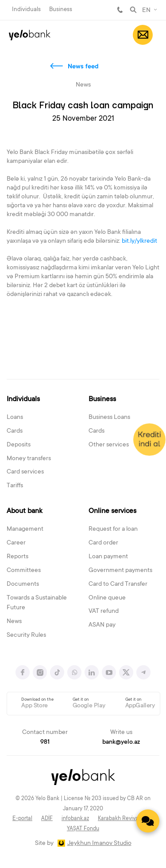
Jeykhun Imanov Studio (99, 844)
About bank (25, 511)
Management (25, 529)
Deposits (19, 445)
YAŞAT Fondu (83, 829)
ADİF (47, 819)
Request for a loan (113, 529)
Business (61, 10)
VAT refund (104, 612)
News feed (83, 67)
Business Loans (109, 418)
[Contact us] (148, 821)
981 (120, 10)
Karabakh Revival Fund (126, 819)
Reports (17, 557)
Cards (15, 431)
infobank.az (75, 819)
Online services (112, 511)
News (14, 622)
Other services (109, 445)
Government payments (120, 571)
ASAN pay (102, 625)
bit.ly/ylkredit (139, 241)
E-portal (22, 819)
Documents (23, 584)
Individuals (26, 10)
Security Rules (26, 635)
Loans (15, 418)
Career (16, 543)
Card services (25, 472)
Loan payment (108, 557)
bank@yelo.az (121, 742)
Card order (103, 543)
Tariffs (15, 486)
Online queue (107, 598)
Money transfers (29, 459)
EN (146, 11)
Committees (24, 571)
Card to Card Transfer (118, 584)
